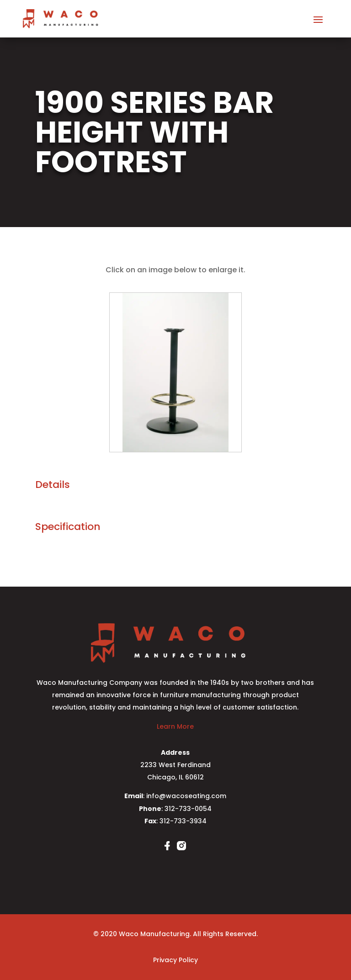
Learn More (175, 726)
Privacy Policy (175, 960)
